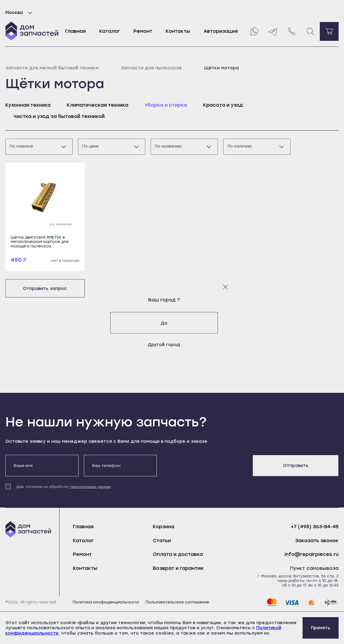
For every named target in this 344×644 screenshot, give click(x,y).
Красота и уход (223, 105)
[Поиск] (310, 31)
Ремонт (143, 31)
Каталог (110, 31)
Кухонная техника (28, 105)
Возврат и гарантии (178, 568)
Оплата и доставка (178, 554)
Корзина (164, 527)
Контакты (178, 31)
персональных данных (91, 487)
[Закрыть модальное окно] (225, 287)
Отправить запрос (45, 288)
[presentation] (203, 465)
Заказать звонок (317, 541)
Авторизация (221, 31)
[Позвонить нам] (292, 31)
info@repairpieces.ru (312, 554)
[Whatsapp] (254, 31)
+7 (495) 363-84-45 (315, 527)
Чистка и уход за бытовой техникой (59, 116)
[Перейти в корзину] (329, 31)
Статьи (162, 541)
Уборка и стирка (166, 105)
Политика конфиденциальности (106, 602)
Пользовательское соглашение (177, 602)
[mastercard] (272, 602)
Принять (321, 628)
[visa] (292, 602)
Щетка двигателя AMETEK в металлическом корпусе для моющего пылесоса (40, 242)
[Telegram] (273, 31)
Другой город (172, 344)
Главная (75, 31)
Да (172, 323)
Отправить (296, 465)
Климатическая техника (97, 105)
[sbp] (331, 602)
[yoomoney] (311, 602)
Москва (20, 13)
